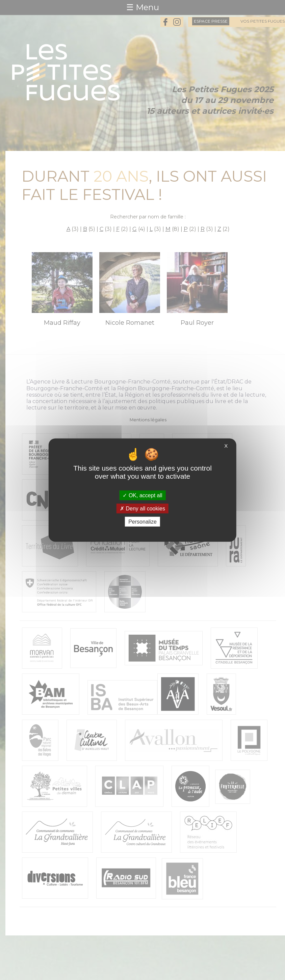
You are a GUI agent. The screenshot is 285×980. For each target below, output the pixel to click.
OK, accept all (142, 495)
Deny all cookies (142, 508)
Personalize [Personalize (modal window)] (142, 522)
